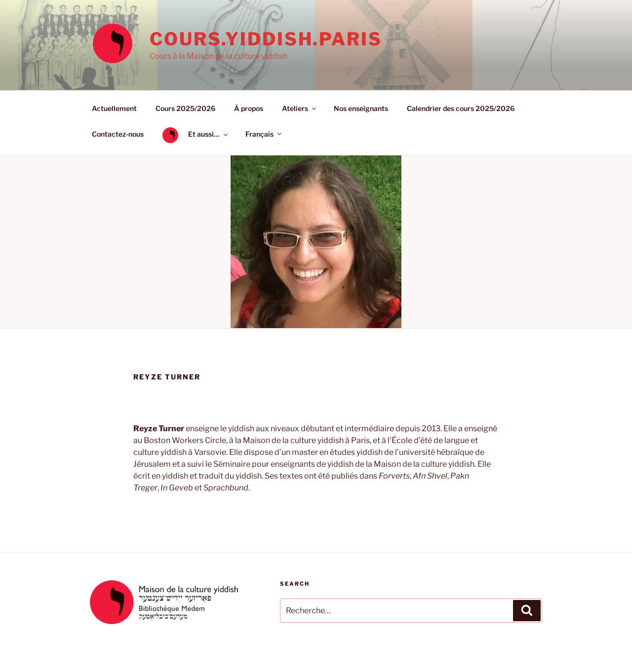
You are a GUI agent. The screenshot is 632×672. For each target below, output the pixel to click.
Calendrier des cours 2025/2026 (461, 108)
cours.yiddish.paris (266, 39)
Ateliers (300, 108)
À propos (249, 108)
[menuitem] (263, 134)
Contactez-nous (118, 134)
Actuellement (114, 108)
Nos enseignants (361, 108)
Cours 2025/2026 (185, 108)
